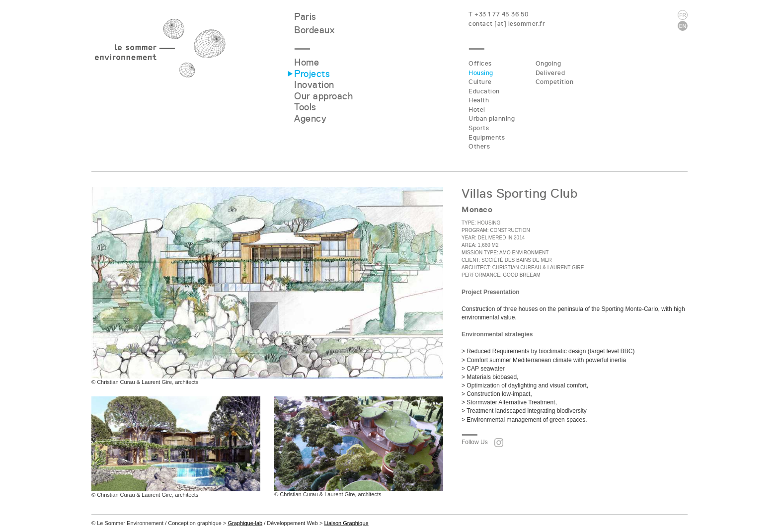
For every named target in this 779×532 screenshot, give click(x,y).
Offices (480, 63)
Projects (312, 74)
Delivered (550, 73)
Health (479, 100)
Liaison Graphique (346, 523)
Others (479, 146)
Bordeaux (314, 30)
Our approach (323, 96)
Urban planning (492, 118)
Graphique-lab (245, 523)
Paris (305, 17)
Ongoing (548, 63)
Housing (481, 73)
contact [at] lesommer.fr (507, 24)
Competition (555, 82)
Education (484, 91)
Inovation (314, 85)
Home (307, 62)
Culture (480, 82)
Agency (310, 118)
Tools (305, 107)
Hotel (477, 110)
